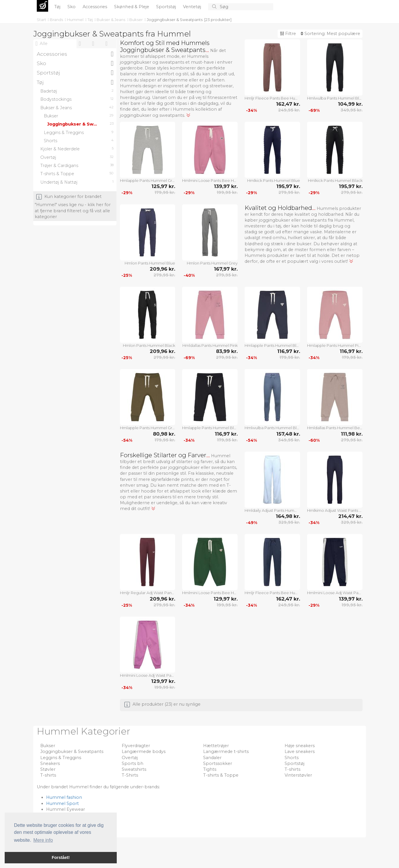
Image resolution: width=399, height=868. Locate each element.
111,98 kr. (352, 434)
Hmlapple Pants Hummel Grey (148, 180)
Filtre (288, 34)
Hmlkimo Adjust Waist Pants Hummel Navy (335, 510)
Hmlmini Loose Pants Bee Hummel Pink (210, 180)
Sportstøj (167, 7)
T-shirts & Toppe (221, 775)
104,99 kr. (350, 104)
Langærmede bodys (144, 752)
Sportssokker (218, 763)
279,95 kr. (289, 192)
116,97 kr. (289, 351)
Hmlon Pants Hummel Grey (212, 263)
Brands (57, 20)
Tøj (58, 7)
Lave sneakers (300, 752)
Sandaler (212, 758)
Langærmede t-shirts (226, 752)
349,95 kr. (352, 110)
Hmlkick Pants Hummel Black (335, 180)
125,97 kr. (163, 186)
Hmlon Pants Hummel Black (149, 345)
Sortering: (330, 34)
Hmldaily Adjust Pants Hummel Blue (272, 510)
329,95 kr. (289, 522)
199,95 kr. (227, 192)
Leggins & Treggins (61, 758)
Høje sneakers (300, 746)
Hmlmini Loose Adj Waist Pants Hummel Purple (148, 675)
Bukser (136, 20)
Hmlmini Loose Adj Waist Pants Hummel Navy (335, 593)
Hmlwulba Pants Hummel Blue (272, 428)
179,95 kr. (165, 192)
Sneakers (50, 763)
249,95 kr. (289, 110)
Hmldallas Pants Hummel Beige (335, 428)
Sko (72, 7)
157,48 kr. (288, 434)
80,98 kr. (164, 434)
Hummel (76, 20)
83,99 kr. (227, 351)
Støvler (48, 769)
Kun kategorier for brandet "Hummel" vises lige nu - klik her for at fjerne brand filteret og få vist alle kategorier (73, 207)
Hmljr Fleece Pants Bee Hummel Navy (272, 593)
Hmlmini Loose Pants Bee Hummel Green (210, 593)
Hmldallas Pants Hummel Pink (210, 345)
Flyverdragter (136, 746)
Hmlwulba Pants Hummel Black (335, 98)
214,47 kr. (350, 516)
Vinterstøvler (298, 775)
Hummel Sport (62, 803)
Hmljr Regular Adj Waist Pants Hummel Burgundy (148, 593)
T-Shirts (130, 775)
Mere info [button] (43, 840)
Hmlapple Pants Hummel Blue (272, 345)
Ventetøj (193, 7)
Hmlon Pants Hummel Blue (150, 263)
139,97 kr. (226, 186)
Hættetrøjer (216, 746)
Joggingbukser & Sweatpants (175, 20)
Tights (210, 769)
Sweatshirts (134, 769)
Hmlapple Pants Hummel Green (148, 428)
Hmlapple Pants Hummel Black (210, 428)
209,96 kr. (162, 269)
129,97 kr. (226, 599)
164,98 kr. (288, 516)
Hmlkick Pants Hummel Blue (274, 180)
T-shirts (292, 769)
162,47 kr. (288, 104)
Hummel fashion (64, 797)
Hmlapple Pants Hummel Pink (335, 345)
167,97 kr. (226, 269)
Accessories (95, 7)
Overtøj (130, 758)
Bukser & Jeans (111, 20)
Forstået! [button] (61, 857)
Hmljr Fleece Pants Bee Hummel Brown (272, 98)
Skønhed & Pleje (132, 7)
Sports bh (133, 763)
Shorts (292, 758)
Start (42, 20)
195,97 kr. (288, 186)
